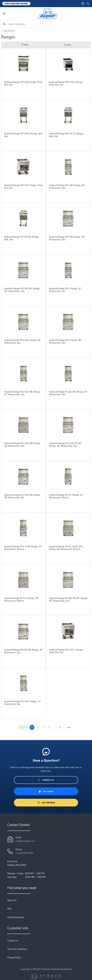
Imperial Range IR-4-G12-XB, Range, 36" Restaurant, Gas (22, 444)
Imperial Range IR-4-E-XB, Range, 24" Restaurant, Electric (23, 548)
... (54, 727)
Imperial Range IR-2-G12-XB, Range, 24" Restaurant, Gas (22, 393)
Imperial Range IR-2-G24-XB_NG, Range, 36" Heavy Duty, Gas (65, 444)
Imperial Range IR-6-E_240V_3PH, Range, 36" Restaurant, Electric (66, 548)
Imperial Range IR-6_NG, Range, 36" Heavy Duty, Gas (22, 341)
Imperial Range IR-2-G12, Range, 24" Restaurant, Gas (23, 703)
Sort (67, 45)
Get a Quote (46, 791)
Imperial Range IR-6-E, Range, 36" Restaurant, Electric (21, 599)
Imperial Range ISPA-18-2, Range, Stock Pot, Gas (66, 83)
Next (69, 727)
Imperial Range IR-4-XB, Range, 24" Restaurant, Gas (67, 186)
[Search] (46, 24)
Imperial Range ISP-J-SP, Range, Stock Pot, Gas (24, 186)
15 (60, 727)
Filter (25, 45)
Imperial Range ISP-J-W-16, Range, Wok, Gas (22, 238)
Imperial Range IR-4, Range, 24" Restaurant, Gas (65, 290)
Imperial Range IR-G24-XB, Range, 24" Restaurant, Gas (68, 393)
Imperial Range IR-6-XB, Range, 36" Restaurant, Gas (67, 238)
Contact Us (46, 780)
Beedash (68, 969)
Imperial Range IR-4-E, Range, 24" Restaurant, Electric (66, 496)
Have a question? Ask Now (16, 3)
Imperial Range (9, 31)
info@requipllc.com (25, 841)
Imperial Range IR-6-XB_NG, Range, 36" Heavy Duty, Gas (22, 290)
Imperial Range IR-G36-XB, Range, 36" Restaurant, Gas (23, 651)
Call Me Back (46, 803)
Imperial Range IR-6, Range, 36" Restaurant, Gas (65, 341)
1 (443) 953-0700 (24, 853)
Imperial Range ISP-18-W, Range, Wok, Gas (24, 135)
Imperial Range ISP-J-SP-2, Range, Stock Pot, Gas (66, 651)
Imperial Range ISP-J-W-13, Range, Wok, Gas (66, 135)
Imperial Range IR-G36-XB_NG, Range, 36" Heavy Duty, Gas (68, 599)
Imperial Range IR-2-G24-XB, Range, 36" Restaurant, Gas (22, 496)
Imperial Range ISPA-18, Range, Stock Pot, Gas (23, 83)
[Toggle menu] (4, 13)
